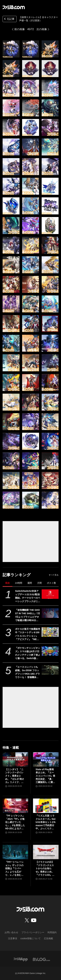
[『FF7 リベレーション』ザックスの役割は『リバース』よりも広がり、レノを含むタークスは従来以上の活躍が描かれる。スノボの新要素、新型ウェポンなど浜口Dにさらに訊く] (15, 852)
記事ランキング (17, 575)
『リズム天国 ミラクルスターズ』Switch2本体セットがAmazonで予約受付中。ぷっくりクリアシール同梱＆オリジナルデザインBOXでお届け (46, 822)
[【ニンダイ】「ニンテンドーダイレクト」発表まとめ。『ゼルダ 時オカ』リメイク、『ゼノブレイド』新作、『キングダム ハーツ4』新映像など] (15, 759)
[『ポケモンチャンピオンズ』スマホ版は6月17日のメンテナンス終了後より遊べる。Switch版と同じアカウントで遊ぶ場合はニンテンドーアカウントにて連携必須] (50, 651)
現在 (7, 583)
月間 (39, 583)
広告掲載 (48, 938)
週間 (30, 583)
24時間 (19, 583)
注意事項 (13, 938)
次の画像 (42, 29)
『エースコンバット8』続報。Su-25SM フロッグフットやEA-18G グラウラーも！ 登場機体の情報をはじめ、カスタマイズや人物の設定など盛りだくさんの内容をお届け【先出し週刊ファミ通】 (28, 672)
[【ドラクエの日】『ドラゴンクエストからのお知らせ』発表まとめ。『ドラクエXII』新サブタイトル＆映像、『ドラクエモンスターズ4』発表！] (46, 852)
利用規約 (52, 932)
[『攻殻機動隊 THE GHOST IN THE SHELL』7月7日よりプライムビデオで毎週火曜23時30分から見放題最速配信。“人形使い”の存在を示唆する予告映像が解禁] (50, 613)
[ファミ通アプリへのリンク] (21, 959)
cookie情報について (30, 938)
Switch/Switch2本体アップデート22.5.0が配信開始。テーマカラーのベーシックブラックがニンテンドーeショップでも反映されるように (28, 596)
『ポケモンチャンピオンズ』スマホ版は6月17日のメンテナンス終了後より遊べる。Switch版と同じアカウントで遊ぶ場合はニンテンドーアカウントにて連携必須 (28, 653)
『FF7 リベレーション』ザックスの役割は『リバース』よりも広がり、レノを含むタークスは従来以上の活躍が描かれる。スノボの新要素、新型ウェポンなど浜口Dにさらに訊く (15, 869)
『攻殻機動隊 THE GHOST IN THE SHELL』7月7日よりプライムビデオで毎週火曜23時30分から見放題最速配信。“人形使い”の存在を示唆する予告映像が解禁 (28, 615)
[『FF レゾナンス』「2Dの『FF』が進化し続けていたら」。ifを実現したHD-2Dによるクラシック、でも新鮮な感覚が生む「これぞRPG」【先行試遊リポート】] (15, 806)
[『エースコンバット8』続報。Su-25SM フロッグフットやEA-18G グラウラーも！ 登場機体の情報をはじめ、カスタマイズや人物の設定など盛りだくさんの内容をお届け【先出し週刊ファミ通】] (50, 670)
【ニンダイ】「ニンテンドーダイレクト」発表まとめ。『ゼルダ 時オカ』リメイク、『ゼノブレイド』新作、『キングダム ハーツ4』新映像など (15, 776)
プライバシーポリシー (33, 932)
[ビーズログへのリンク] (41, 959)
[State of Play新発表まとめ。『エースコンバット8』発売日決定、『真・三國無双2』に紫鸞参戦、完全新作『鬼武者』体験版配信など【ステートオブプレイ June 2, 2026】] (46, 759)
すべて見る (54, 575)
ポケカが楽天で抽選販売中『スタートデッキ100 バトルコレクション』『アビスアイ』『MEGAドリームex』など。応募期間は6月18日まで (28, 634)
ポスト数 (51, 583)
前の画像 (20, 29)
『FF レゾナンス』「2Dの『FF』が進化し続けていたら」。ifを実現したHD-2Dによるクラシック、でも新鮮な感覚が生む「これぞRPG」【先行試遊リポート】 (15, 822)
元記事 (9, 19)
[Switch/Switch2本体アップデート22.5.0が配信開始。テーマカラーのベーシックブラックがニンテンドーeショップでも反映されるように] (50, 594)
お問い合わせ (11, 932)
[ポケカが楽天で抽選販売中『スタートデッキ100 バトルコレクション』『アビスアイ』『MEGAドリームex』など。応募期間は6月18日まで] (50, 632)
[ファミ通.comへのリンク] (14, 7)
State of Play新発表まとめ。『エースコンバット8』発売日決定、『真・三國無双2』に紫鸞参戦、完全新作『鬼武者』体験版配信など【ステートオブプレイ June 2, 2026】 (45, 776)
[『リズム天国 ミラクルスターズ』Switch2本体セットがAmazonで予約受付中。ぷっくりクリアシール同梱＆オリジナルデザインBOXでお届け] (46, 806)
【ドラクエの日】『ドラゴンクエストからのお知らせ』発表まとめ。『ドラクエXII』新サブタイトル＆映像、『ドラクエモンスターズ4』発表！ (45, 869)
